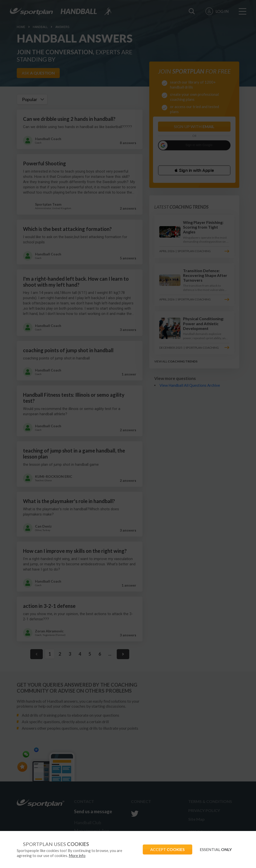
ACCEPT (167, 849)
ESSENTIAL (216, 849)
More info (77, 855)
